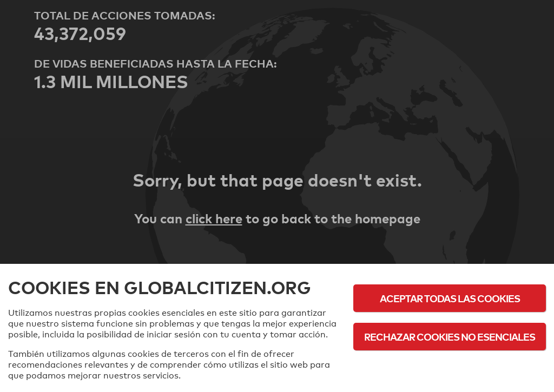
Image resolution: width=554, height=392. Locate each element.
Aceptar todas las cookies (450, 298)
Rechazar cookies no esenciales (450, 337)
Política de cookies (450, 366)
